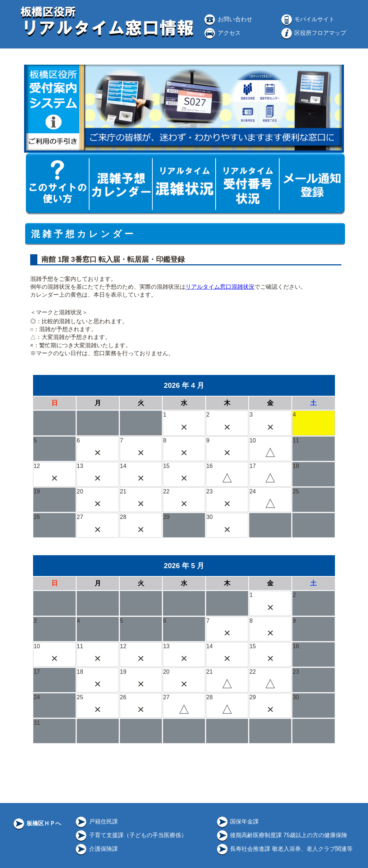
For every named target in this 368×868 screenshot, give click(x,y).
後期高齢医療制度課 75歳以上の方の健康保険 (282, 835)
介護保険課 (96, 849)
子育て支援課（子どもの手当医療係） (130, 835)
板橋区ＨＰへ (37, 823)
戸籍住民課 (96, 821)
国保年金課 (237, 821)
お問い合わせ (227, 19)
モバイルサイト (307, 19)
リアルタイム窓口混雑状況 (220, 287)
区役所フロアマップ (313, 33)
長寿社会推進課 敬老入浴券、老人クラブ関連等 (284, 849)
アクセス (222, 33)
